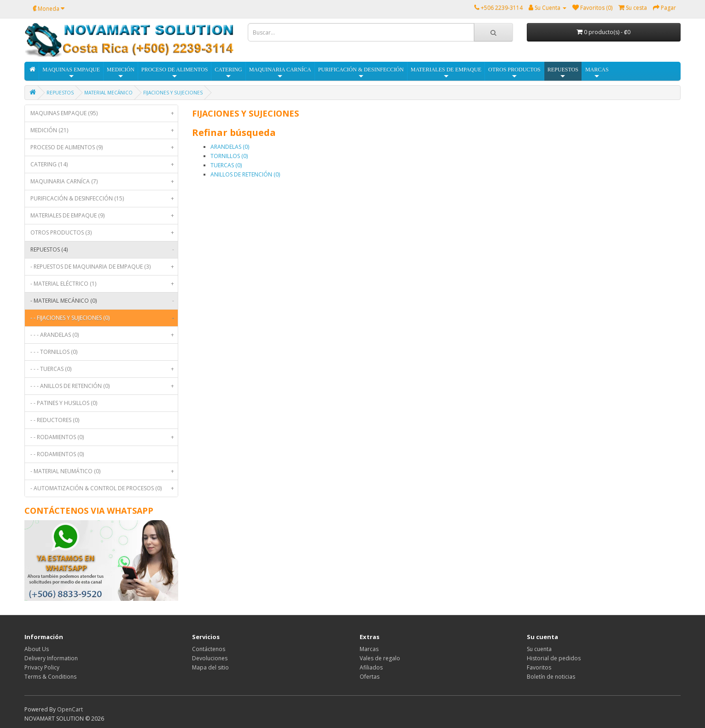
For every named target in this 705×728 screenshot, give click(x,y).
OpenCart (70, 709)
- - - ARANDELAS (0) (104, 335)
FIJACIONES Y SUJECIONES (173, 93)
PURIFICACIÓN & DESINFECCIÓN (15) (104, 199)
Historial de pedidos (554, 658)
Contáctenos (209, 649)
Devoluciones (210, 658)
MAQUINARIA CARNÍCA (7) (104, 182)
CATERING (228, 73)
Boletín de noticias (551, 677)
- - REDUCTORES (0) (55, 420)
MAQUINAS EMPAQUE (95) (104, 113)
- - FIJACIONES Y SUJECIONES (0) (104, 318)
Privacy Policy (42, 667)
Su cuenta (539, 649)
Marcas (369, 649)
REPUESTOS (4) (104, 250)
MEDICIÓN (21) (104, 130)
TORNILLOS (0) (229, 156)
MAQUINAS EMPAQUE (71, 73)
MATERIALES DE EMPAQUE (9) (104, 216)
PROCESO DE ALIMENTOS (175, 73)
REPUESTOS (563, 73)
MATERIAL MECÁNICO (108, 93)
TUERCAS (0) (226, 165)
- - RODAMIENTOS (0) (104, 437)
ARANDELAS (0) (230, 147)
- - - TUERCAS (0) (104, 369)
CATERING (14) (104, 164)
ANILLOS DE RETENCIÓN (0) (245, 174)
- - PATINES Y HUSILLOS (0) (64, 403)
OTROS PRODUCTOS (514, 73)
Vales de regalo (380, 658)
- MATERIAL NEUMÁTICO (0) (104, 471)
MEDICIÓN (121, 73)
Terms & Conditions (50, 677)
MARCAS (597, 73)
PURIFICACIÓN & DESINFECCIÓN (361, 73)
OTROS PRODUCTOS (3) (104, 233)
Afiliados (371, 667)
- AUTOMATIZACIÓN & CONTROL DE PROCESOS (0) (104, 488)
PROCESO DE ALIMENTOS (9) (104, 147)
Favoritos (539, 667)
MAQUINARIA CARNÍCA (280, 73)
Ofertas (370, 677)
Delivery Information (51, 658)
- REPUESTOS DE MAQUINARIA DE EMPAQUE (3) (104, 267)
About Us (37, 649)
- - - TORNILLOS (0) (54, 352)
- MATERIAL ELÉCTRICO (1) (104, 284)
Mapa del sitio (210, 667)
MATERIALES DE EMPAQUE (446, 73)
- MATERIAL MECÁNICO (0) (104, 301)
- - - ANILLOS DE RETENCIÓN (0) (104, 386)
